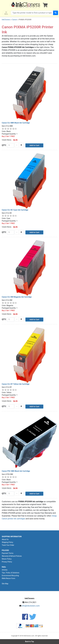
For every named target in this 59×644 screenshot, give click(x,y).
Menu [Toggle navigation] (6, 13)
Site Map (5, 584)
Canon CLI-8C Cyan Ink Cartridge (15, 210)
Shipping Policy (7, 542)
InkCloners (6, 20)
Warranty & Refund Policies (12, 556)
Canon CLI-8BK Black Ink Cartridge (16, 123)
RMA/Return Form (8, 578)
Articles (5, 570)
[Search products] (32, 13)
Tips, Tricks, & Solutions (11, 573)
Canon (14, 20)
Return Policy (7, 559)
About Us (5, 539)
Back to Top (30, 642)
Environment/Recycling (10, 576)
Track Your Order (8, 545)
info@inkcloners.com (31, 606)
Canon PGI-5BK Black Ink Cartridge (16, 471)
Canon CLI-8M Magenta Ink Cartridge (17, 297)
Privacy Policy (7, 562)
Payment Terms (8, 553)
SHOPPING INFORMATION (12, 537)
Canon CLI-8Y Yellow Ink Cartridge (16, 384)
